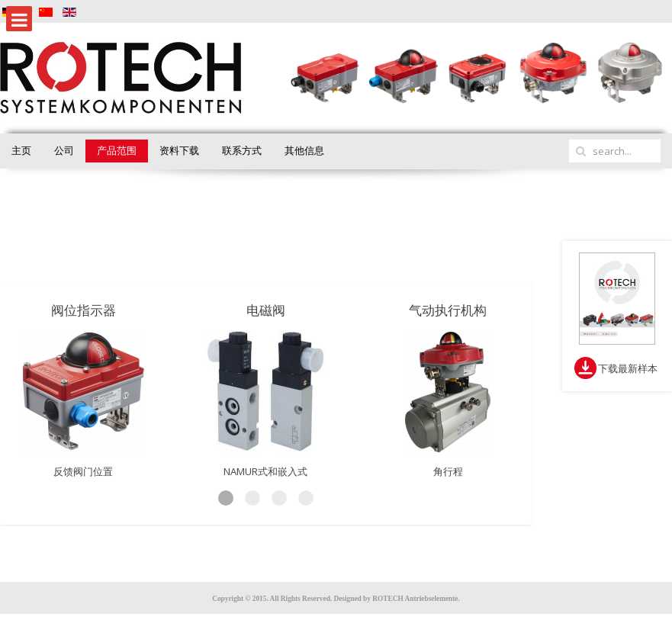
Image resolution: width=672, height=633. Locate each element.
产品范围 (117, 151)
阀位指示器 (84, 310)
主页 (21, 151)
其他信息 (304, 151)
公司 (64, 151)
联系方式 (242, 151)
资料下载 (179, 151)
